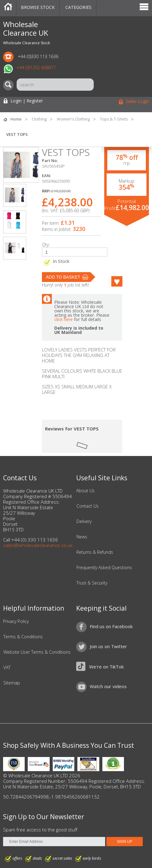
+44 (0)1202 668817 (36, 67)
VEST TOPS (17, 134)
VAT (7, 668)
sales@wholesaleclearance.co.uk (38, 545)
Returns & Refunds (95, 552)
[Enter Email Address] (54, 842)
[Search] (10, 85)
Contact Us (88, 506)
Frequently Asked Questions (104, 568)
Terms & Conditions (23, 637)
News (82, 537)
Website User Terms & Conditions (37, 652)
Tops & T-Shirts (114, 119)
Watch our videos (108, 686)
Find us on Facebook (111, 626)
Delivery (84, 521)
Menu (144, 8)
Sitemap (12, 683)
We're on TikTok (106, 667)
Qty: (46, 245)
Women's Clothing (73, 119)
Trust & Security (92, 583)
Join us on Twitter (108, 646)
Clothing (39, 119)
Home (8, 8)
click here (64, 319)
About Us (85, 491)
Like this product (117, 281)
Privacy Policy (16, 621)
